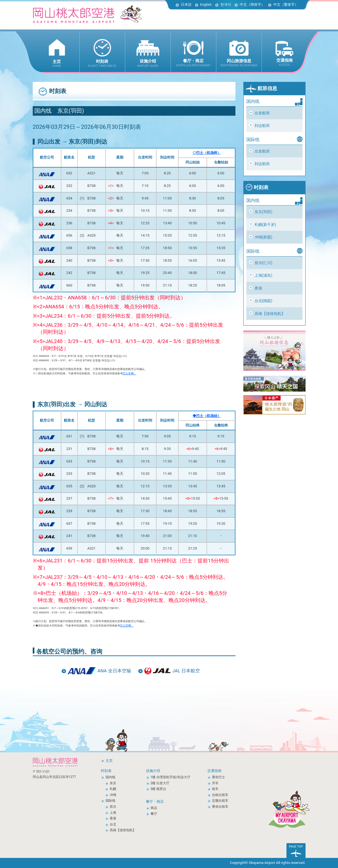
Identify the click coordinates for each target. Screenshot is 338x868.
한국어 (226, 5)
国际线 (110, 801)
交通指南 (214, 771)
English (206, 5)
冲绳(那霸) (264, 237)
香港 (258, 288)
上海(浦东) (264, 275)
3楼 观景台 (158, 789)
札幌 (113, 789)
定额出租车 (220, 801)
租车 (215, 789)
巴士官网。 (130, 373)
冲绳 (113, 795)
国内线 (110, 777)
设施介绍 (153, 771)
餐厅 (154, 814)
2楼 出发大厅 (160, 783)
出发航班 (262, 113)
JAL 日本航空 (186, 671)
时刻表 (257, 187)
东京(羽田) (264, 212)
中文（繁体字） (286, 5)
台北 (113, 824)
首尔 (113, 807)
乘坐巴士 (219, 777)
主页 (109, 761)
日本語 (186, 5)
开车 (215, 783)
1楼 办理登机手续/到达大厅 (171, 777)
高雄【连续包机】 (270, 314)
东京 (113, 783)
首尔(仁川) (264, 263)
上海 (113, 813)
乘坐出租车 (220, 807)
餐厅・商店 (155, 802)
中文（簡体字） (252, 5)
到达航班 (262, 126)
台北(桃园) (264, 301)
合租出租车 (220, 795)
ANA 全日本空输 (114, 671)
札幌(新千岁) (265, 225)
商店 (154, 808)
